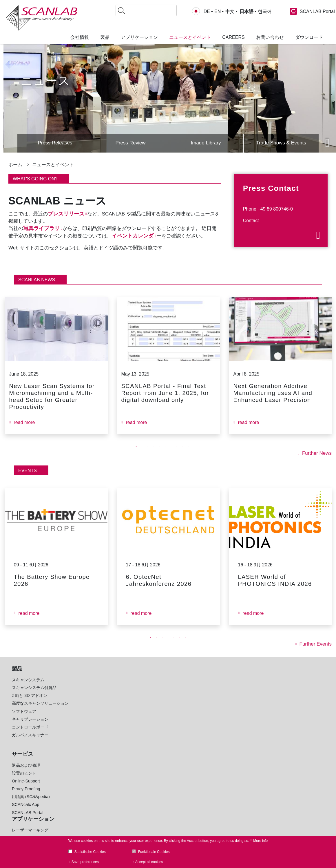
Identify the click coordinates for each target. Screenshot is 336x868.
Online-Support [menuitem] (26, 788)
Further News (316, 460)
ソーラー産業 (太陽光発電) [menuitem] (163, 726)
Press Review (130, 143)
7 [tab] (171, 454)
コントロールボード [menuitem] (30, 734)
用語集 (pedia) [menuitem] (31, 804)
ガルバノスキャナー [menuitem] (30, 742)
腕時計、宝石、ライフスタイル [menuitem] (167, 758)
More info (260, 841)
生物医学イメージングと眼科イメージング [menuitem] (106, 752)
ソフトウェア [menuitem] (24, 718)
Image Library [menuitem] (88, 816)
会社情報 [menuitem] (80, 37)
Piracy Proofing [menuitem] (26, 796)
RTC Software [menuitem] (88, 792)
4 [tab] (154, 454)
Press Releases (55, 143)
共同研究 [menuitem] (147, 766)
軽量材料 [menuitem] (147, 710)
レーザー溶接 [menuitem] (87, 718)
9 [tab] (182, 454)
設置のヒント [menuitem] (24, 780)
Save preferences (85, 862)
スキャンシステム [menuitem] (28, 687)
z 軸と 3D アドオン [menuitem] (30, 702)
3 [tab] (148, 454)
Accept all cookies (149, 862)
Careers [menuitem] (233, 37)
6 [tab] (165, 454)
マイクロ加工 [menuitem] (87, 695)
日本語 (246, 12)
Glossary (292, 723)
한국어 (264, 12)
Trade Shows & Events (281, 143)
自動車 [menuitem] (145, 687)
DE (207, 12)
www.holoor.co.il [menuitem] (154, 803)
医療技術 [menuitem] (147, 742)
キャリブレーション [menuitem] (30, 726)
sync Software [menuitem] (93, 808)
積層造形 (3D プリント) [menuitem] (97, 702)
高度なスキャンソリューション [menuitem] (40, 710)
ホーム (15, 165)
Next (327, 143)
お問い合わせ (238, 729)
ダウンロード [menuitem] (309, 37)
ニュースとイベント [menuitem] (190, 37)
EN (218, 12)
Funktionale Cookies (154, 852)
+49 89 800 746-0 (243, 714)
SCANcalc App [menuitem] (25, 811)
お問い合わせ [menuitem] (270, 37)
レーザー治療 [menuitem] (87, 742)
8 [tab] (177, 454)
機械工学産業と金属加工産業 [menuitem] (165, 718)
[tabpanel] (56, 372)
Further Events (315, 651)
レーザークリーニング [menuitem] (96, 734)
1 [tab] (136, 454)
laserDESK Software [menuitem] (94, 800)
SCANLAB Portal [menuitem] (28, 820)
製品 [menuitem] (105, 37)
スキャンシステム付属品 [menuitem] (34, 695)
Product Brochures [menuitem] (93, 784)
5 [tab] (159, 454)
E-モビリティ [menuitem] (151, 734)
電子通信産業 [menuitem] (151, 695)
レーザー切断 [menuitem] (87, 726)
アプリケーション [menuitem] (139, 37)
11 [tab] (194, 454)
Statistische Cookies (90, 852)
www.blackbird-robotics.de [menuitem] (163, 795)
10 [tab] (188, 454)
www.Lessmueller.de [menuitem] (158, 811)
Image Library (206, 143)
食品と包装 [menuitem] (149, 702)
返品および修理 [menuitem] (26, 772)
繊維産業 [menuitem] (147, 750)
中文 (230, 12)
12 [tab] (200, 454)
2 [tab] (142, 454)
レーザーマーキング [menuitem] (94, 687)
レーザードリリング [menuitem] (94, 710)
